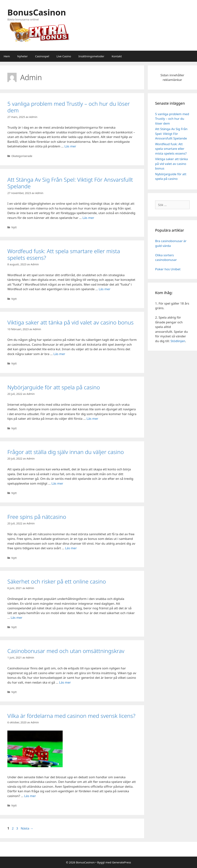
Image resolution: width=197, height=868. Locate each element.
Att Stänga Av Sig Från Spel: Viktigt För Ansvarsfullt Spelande (70, 183)
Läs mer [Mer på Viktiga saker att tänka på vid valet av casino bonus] (59, 354)
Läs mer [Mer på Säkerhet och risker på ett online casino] (17, 618)
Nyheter (23, 56)
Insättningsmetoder (91, 56)
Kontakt (117, 56)
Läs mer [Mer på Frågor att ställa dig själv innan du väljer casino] (57, 483)
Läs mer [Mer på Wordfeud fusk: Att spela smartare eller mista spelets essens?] (104, 289)
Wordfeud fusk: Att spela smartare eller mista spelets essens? (64, 254)
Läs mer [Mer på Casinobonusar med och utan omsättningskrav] (65, 682)
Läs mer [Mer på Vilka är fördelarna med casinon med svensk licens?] (30, 796)
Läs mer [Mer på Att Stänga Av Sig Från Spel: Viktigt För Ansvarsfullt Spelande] (88, 218)
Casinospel (42, 56)
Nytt (14, 227)
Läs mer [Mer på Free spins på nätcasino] (71, 548)
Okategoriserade (22, 156)
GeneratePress (122, 862)
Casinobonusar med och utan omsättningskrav (66, 651)
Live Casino (64, 56)
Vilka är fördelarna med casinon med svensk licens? (71, 716)
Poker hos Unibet (168, 269)
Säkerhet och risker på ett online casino (57, 581)
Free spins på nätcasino (37, 517)
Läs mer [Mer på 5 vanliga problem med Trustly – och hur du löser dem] (70, 146)
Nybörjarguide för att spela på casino (54, 387)
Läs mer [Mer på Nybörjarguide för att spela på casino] (93, 419)
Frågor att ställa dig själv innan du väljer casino (66, 452)
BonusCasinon (37, 12)
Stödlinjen (178, 341)
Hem (7, 56)
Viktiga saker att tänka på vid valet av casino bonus (70, 322)
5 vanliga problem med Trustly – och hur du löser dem (69, 107)
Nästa (27, 828)
